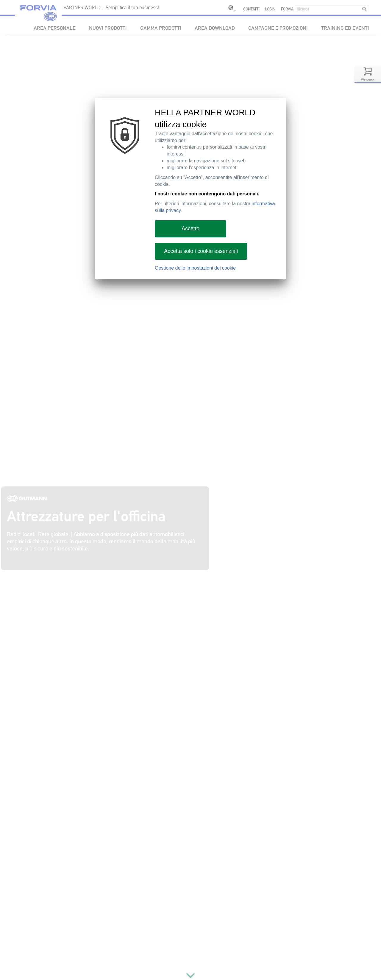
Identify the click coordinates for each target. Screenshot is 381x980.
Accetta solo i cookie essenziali (201, 251)
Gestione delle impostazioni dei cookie (195, 268)
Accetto (190, 228)
